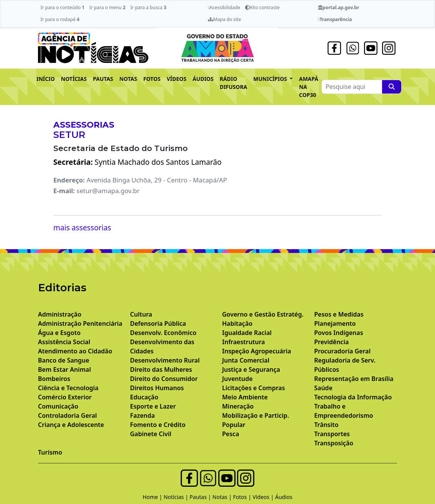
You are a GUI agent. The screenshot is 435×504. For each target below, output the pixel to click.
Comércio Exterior (65, 397)
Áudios (284, 497)
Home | (153, 497)
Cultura (141, 314)
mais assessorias (82, 227)
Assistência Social (64, 342)
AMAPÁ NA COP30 (308, 87)
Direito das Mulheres (161, 369)
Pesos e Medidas (339, 314)
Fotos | (243, 497)
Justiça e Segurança (251, 369)
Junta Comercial (246, 360)
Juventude (237, 379)
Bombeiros (54, 379)
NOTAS (128, 79)
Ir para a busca (148, 7)
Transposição (334, 443)
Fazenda (143, 415)
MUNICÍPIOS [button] (271, 79)
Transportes (332, 434)
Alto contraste (263, 7)
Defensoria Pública (158, 323)
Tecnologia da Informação (353, 397)
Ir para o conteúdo (62, 7)
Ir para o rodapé (60, 19)
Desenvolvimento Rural (165, 360)
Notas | (223, 497)
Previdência (331, 342)
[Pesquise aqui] (392, 87)
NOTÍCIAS (74, 79)
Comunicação (58, 406)
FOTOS (152, 79)
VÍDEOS (176, 79)
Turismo (50, 452)
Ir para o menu (107, 7)
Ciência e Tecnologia (68, 388)
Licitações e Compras (254, 388)
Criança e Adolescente (71, 425)
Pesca (231, 434)
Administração (60, 314)
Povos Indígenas (339, 333)
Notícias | (177, 497)
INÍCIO (46, 79)
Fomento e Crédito (158, 425)
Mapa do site (225, 19)
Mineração (238, 406)
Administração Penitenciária (80, 323)
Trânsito (326, 425)
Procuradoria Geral (342, 351)
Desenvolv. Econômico (163, 333)
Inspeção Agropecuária (257, 351)
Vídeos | (264, 497)
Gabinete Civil (151, 434)
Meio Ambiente (245, 397)
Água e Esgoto (59, 333)
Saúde (323, 388)
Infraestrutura (244, 342)
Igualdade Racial (247, 333)
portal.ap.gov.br (339, 7)
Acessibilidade (224, 7)
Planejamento (335, 323)
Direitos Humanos (157, 388)
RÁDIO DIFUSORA (234, 83)
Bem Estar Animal (64, 369)
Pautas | (201, 497)
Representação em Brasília (354, 379)
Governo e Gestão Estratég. (263, 314)
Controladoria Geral (68, 415)
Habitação (237, 323)
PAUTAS (103, 79)
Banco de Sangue (64, 360)
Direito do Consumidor (164, 379)
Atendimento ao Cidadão (75, 351)
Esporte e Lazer (153, 406)
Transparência (335, 19)
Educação (144, 397)
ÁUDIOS (203, 79)
